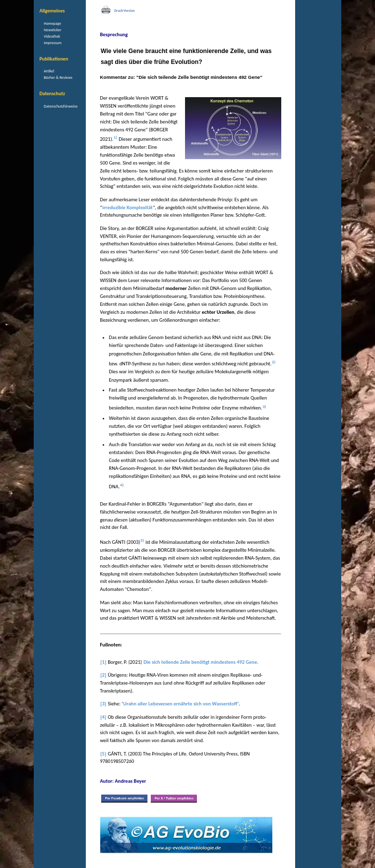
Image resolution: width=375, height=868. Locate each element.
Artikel (49, 71)
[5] (103, 754)
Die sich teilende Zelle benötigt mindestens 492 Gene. (201, 662)
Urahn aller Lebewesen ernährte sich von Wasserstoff (180, 704)
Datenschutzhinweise (61, 106)
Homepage (52, 23)
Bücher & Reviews (58, 77)
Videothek (52, 36)
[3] (103, 704)
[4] (103, 717)
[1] (103, 662)
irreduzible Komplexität (127, 207)
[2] (103, 675)
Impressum (53, 43)
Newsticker (52, 30)
